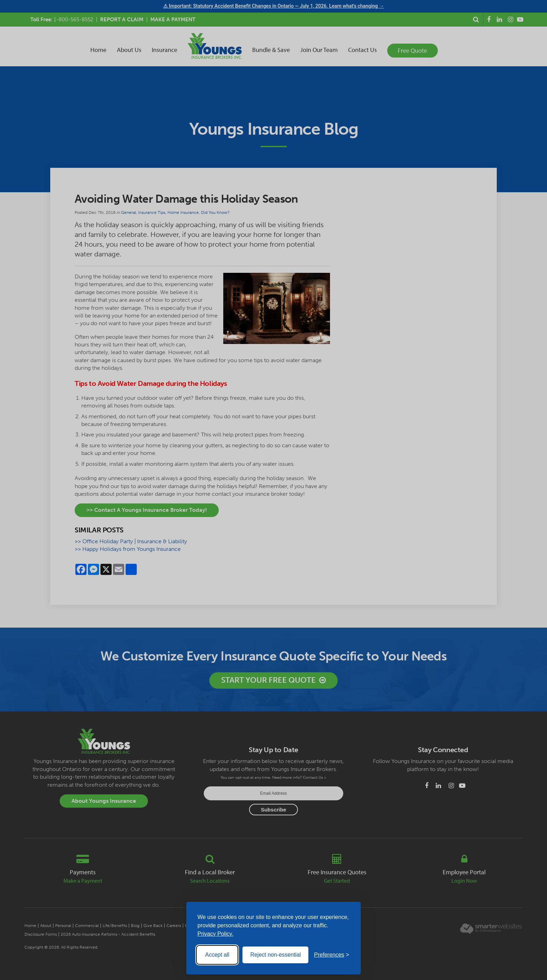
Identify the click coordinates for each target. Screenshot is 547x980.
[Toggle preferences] (332, 955)
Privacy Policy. (215, 934)
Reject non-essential (275, 955)
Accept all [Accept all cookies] (217, 955)
